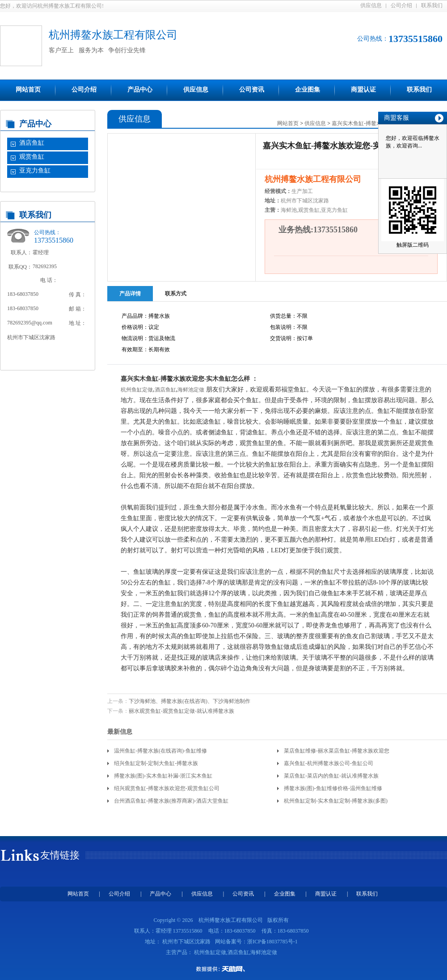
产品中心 (140, 90)
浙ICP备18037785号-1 (272, 942)
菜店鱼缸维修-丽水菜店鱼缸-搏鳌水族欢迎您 (337, 751)
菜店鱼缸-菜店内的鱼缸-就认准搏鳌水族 (331, 776)
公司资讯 (252, 90)
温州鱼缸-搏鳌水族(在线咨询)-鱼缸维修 (160, 751)
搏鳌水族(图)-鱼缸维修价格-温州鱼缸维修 (333, 788)
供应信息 (371, 5)
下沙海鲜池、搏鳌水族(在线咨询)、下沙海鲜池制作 (190, 701)
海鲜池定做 (191, 390)
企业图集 (308, 90)
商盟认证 (363, 90)
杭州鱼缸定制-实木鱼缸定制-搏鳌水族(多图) (336, 801)
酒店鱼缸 (32, 143)
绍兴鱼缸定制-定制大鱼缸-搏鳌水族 (156, 763)
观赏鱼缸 (32, 157)
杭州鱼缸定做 (137, 390)
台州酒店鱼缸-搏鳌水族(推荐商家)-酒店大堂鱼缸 (171, 801)
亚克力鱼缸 (35, 170)
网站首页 (28, 90)
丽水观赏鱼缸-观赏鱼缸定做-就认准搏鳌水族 (181, 711)
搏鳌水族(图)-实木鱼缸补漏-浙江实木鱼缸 (163, 776)
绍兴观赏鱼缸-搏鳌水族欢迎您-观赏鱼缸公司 (167, 788)
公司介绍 (401, 5)
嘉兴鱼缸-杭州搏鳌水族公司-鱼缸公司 (329, 763)
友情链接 (60, 855)
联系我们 (432, 5)
